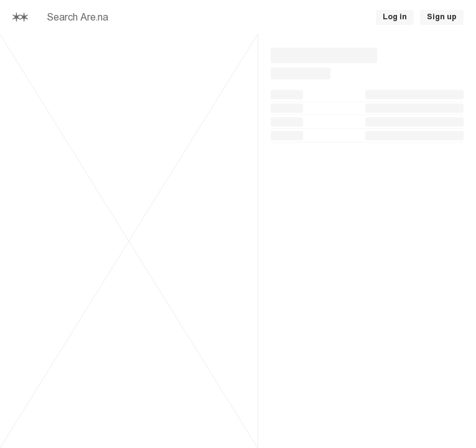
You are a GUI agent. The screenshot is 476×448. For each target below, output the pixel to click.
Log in (395, 17)
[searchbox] (177, 17)
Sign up (442, 17)
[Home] (20, 17)
